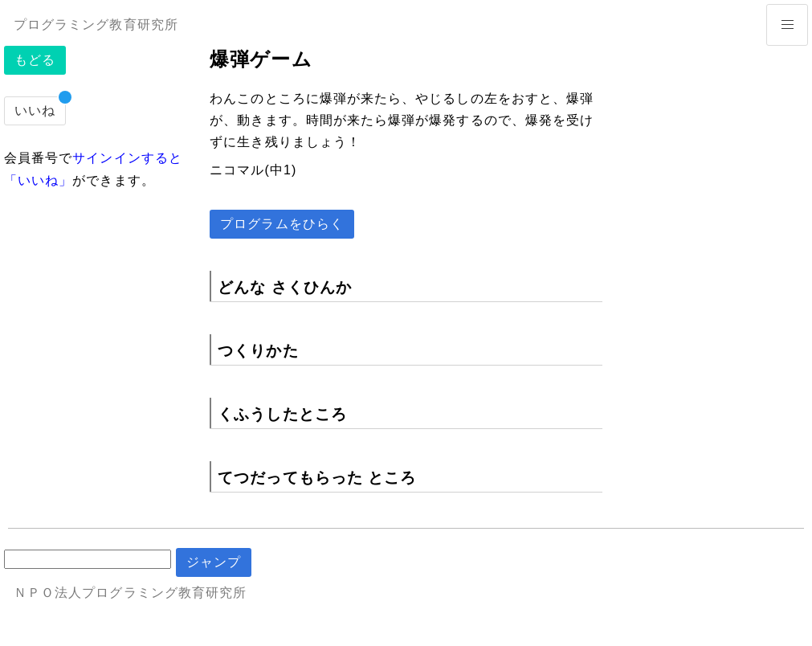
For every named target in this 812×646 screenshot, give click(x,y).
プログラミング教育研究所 (96, 25)
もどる (35, 60)
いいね (35, 110)
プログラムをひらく (282, 224)
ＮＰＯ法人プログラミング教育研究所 (130, 593)
